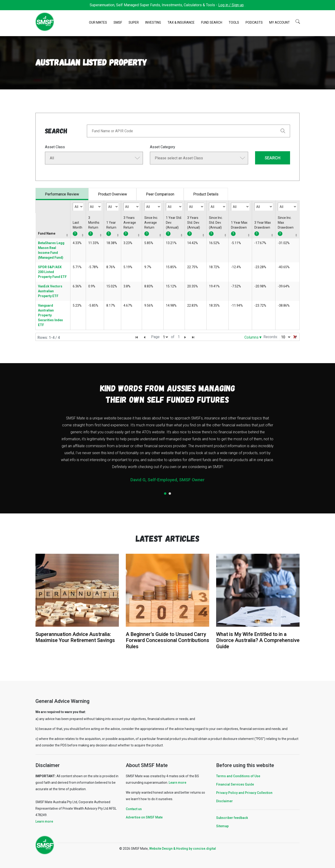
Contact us (134, 809)
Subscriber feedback (232, 818)
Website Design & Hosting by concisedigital (183, 849)
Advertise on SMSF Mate (144, 817)
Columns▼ (253, 337)
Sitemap (222, 826)
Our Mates (98, 22)
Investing (153, 22)
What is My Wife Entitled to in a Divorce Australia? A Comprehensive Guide (258, 640)
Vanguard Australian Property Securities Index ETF (50, 315)
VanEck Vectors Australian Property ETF (50, 291)
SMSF (118, 22)
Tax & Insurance (181, 22)
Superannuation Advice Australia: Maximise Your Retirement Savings (75, 637)
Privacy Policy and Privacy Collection (244, 793)
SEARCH (272, 158)
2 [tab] (170, 494)
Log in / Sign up (231, 5)
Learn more (44, 821)
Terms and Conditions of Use (238, 776)
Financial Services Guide (235, 784)
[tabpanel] (167, 451)
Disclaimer (224, 801)
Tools (234, 22)
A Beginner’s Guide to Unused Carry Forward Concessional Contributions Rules (167, 640)
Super (134, 22)
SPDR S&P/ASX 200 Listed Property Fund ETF (52, 272)
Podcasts (254, 22)
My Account (280, 22)
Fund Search (212, 22)
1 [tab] (165, 494)
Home (83, 23)
